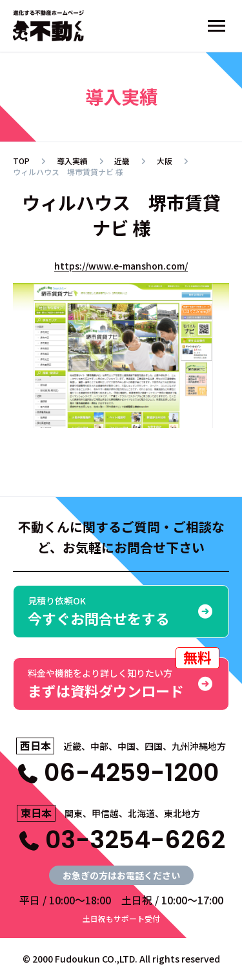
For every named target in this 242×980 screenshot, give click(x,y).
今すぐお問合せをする (121, 611)
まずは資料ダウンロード (124, 679)
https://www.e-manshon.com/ (121, 266)
